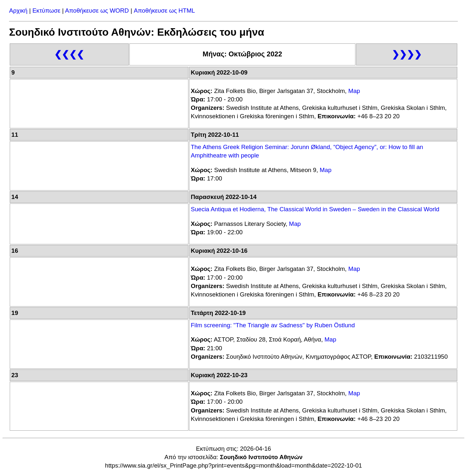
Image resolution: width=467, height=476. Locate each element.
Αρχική (18, 11)
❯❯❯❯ (407, 54)
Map (354, 91)
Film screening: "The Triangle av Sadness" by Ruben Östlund (273, 325)
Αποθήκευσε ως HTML (165, 11)
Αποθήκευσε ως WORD (97, 11)
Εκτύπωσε (46, 11)
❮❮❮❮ (69, 54)
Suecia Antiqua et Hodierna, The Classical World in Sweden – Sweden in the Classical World (315, 209)
